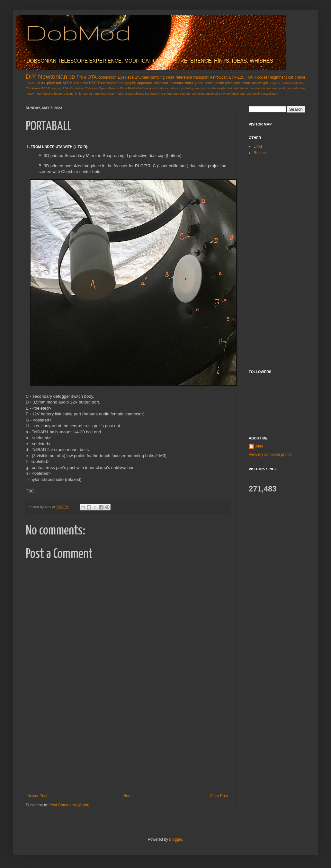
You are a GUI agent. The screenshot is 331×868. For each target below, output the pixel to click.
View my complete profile (270, 455)
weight (263, 83)
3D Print (78, 77)
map (111, 94)
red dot (185, 94)
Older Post (219, 796)
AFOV (67, 83)
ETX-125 (237, 77)
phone (168, 94)
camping (157, 77)
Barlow (286, 83)
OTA (92, 77)
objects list (142, 94)
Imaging (56, 88)
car (291, 77)
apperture (145, 83)
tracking (257, 94)
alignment (278, 77)
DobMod (78, 32)
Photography (126, 83)
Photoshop (77, 88)
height (39, 94)
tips (254, 83)
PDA (66, 88)
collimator (161, 83)
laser (30, 83)
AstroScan (219, 77)
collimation (107, 77)
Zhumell (142, 77)
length (70, 94)
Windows (142, 88)
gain (289, 88)
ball (172, 88)
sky (223, 94)
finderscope (270, 88)
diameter (176, 83)
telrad (246, 83)
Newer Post (37, 796)
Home (129, 796)
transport (201, 77)
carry (179, 88)
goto (295, 88)
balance (163, 88)
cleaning (200, 88)
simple (210, 94)
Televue (114, 88)
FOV (250, 77)
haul (302, 88)
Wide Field (128, 88)
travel (267, 94)
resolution (197, 94)
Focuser (262, 77)
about (153, 88)
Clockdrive (33, 88)
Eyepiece (126, 77)
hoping (49, 94)
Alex (259, 446)
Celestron (299, 83)
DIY (31, 77)
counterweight (216, 88)
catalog (188, 88)
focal (282, 88)
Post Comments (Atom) (69, 805)
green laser (203, 83)
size (217, 94)
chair (170, 77)
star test (245, 94)
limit (78, 94)
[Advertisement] (128, 745)
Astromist (81, 83)
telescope (233, 83)
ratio (176, 94)
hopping (60, 94)
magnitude (100, 94)
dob (258, 88)
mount (129, 94)
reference (184, 77)
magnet (87, 94)
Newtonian (53, 77)
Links (258, 146)
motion (119, 94)
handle (219, 83)
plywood (54, 83)
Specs (103, 88)
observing (157, 94)
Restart (260, 153)
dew (252, 88)
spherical (233, 94)
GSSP (45, 88)
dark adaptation (237, 88)
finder (189, 83)
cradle (300, 77)
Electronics (107, 83)
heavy (30, 94)
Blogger (176, 839)
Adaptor (275, 83)
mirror (40, 83)
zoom (275, 94)
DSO (93, 83)
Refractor (92, 88)
